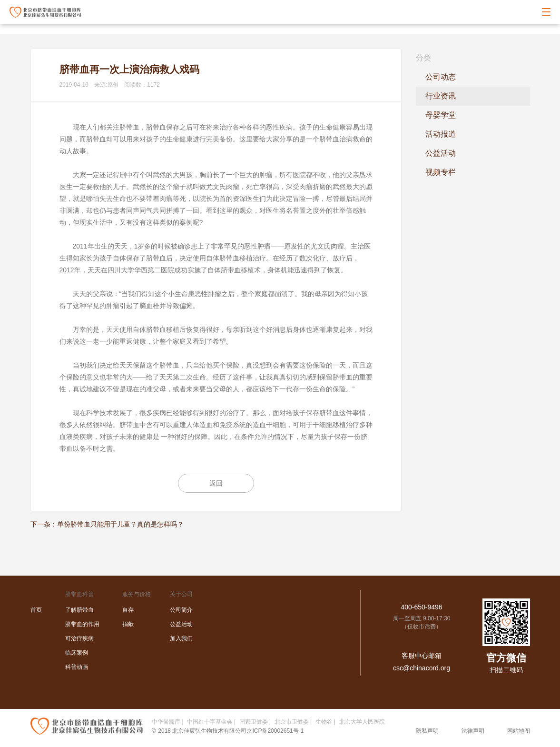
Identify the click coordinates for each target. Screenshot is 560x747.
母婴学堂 (441, 115)
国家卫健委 (254, 722)
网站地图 (519, 731)
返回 (216, 483)
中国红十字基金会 (210, 722)
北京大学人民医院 (362, 722)
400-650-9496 (421, 607)
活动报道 (441, 134)
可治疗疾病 (79, 638)
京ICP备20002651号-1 (275, 731)
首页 (36, 610)
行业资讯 (441, 96)
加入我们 (181, 638)
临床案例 (77, 653)
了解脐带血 (79, 610)
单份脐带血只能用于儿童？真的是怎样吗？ (120, 524)
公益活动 (441, 153)
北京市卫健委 (292, 722)
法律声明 (473, 731)
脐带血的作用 (82, 624)
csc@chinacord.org (422, 668)
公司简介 (181, 610)
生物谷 (324, 722)
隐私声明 (427, 731)
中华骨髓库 (166, 722)
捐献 (128, 624)
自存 (128, 610)
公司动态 (441, 77)
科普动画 (77, 667)
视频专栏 (441, 172)
